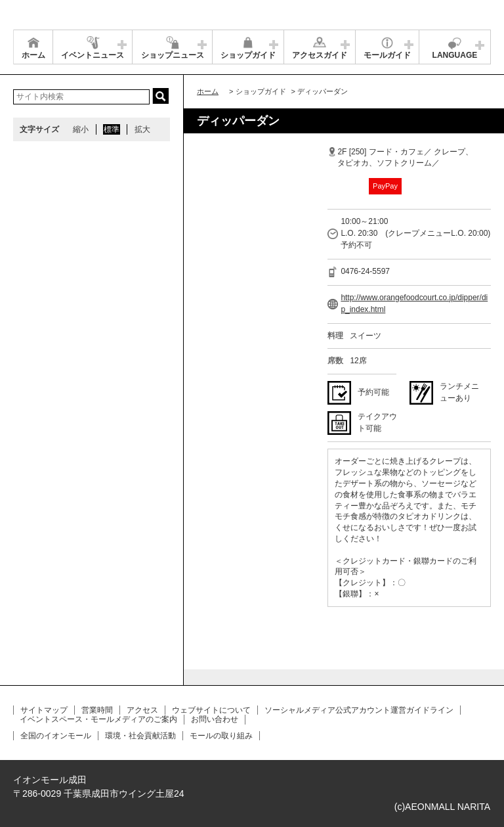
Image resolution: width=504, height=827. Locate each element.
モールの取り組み (221, 736)
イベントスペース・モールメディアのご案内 (98, 719)
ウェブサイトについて (211, 710)
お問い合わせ (215, 719)
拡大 (142, 129)
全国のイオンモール (56, 736)
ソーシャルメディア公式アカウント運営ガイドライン (359, 710)
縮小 (81, 129)
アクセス (142, 710)
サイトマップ (44, 710)
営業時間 (97, 710)
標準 (112, 129)
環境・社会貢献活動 (140, 736)
